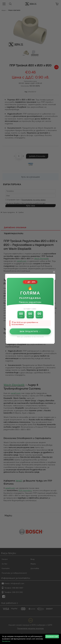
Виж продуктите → (31, 315)
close (54, 255)
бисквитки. (6, 641)
